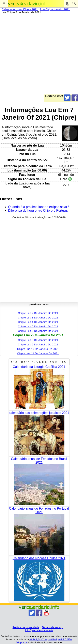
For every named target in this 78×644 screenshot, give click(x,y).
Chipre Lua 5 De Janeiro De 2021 (38, 326)
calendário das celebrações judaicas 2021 (39, 413)
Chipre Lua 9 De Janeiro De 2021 (38, 345)
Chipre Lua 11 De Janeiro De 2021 (38, 353)
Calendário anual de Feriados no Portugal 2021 (39, 510)
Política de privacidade (26, 627)
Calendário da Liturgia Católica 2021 (39, 367)
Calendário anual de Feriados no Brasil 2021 (39, 461)
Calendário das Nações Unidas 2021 (39, 558)
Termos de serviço (53, 627)
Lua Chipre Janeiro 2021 (55, 9)
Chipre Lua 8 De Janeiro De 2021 (38, 340)
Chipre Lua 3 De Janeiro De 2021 (38, 318)
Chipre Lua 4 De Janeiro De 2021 (38, 322)
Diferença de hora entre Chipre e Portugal (38, 211)
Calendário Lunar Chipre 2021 (20, 9)
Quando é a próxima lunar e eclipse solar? (39, 207)
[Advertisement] (39, 55)
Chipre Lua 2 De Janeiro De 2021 (38, 313)
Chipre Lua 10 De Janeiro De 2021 (38, 349)
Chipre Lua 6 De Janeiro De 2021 (38, 331)
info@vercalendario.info (39, 630)
